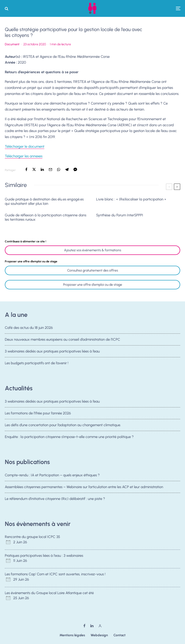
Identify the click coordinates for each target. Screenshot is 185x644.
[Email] (50, 169)
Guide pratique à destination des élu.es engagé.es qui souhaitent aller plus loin (44, 201)
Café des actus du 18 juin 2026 (29, 328)
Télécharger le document (25, 146)
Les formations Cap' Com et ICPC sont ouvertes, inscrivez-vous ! (55, 574)
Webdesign (99, 635)
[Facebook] (84, 626)
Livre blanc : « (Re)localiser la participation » (131, 199)
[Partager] (26, 169)
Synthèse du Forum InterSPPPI (120, 215)
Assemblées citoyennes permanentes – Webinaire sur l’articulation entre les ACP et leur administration (84, 487)
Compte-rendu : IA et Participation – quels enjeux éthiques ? (52, 475)
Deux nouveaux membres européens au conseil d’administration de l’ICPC (63, 340)
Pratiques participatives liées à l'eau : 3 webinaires (44, 556)
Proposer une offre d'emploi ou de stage (93, 285)
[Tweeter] (34, 169)
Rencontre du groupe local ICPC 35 (32, 537)
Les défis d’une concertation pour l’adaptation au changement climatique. (63, 427)
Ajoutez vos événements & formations (93, 250)
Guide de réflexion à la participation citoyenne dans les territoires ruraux (46, 217)
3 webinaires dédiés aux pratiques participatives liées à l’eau (52, 354)
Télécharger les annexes (24, 156)
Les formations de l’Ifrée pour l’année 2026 (38, 414)
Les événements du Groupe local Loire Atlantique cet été (49, 593)
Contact (119, 635)
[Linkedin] (92, 626)
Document (12, 44)
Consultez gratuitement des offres (93, 270)
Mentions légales (72, 635)
